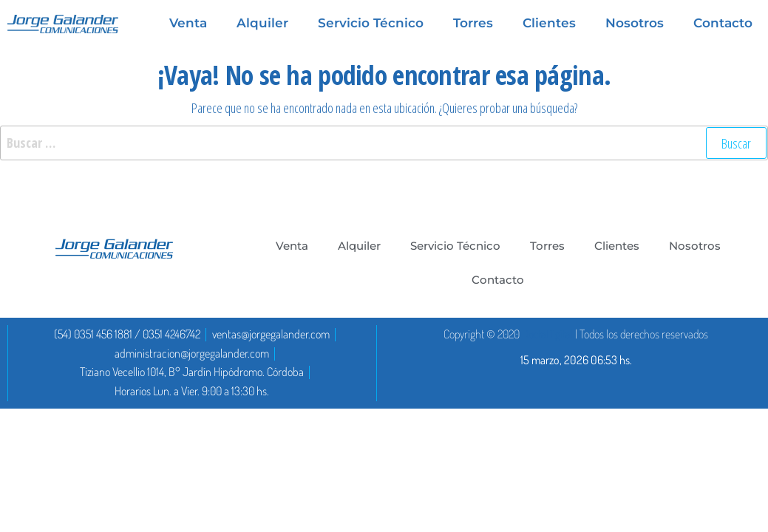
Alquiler (359, 246)
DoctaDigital (547, 334)
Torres (547, 246)
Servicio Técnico (455, 246)
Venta (292, 246)
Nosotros (695, 246)
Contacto (498, 280)
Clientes (617, 246)
